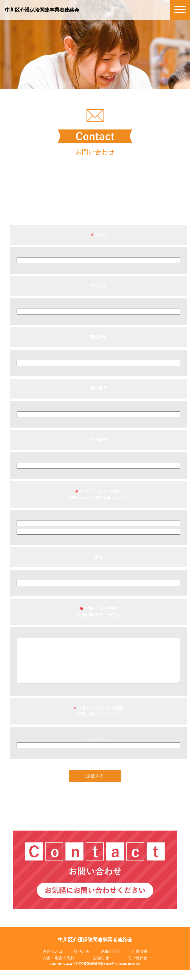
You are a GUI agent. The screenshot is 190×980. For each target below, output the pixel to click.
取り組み (82, 961)
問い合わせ (137, 968)
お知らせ (101, 968)
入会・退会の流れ (59, 968)
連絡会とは (53, 961)
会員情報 (139, 961)
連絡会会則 (110, 961)
